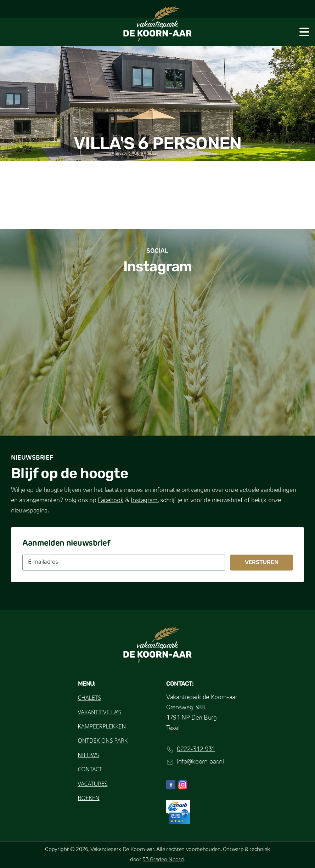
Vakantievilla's (100, 712)
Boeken (89, 798)
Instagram (144, 501)
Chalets (90, 698)
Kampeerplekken (102, 726)
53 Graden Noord (163, 860)
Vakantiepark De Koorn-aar (122, 850)
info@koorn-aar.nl (200, 762)
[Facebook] (171, 785)
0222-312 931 (196, 750)
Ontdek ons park (103, 741)
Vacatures (93, 784)
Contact (90, 769)
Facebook (111, 501)
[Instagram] (183, 785)
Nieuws (89, 755)
